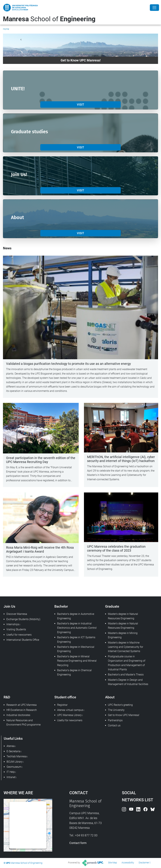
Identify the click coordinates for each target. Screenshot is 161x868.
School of (49, 19)
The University (116, 710)
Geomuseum (14, 767)
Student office (65, 697)
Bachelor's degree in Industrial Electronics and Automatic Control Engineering (77, 628)
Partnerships (115, 720)
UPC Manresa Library (69, 715)
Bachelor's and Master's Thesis (126, 675)
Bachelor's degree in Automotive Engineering (76, 616)
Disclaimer (144, 863)
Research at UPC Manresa (22, 705)
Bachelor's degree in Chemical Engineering (74, 672)
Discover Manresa (17, 614)
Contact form (78, 843)
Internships (13, 624)
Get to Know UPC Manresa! (124, 715)
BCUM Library (15, 762)
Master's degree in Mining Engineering (123, 635)
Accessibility (128, 863)
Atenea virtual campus (70, 710)
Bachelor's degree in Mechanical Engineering (76, 649)
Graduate (112, 606)
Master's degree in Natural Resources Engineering (123, 616)
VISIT (80, 105)
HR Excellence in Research (22, 710)
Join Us (9, 606)
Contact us (114, 725)
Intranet (11, 777)
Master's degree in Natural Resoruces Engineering (123, 626)
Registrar (62, 705)
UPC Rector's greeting (120, 705)
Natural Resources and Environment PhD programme (23, 722)
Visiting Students (16, 629)
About (110, 697)
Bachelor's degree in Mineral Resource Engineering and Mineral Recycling (77, 661)
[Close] (154, 8)
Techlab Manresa (17, 756)
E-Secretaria (13, 751)
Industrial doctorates (18, 715)
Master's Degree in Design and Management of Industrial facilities (128, 682)
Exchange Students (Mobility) (23, 619)
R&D (7, 697)
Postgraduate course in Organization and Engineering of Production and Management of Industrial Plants (127, 663)
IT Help (11, 772)
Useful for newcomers (19, 635)
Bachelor (61, 606)
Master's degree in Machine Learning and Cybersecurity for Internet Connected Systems (126, 647)
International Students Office (23, 640)
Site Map (113, 863)
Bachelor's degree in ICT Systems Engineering (76, 639)
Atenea (11, 746)
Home (6, 29)
